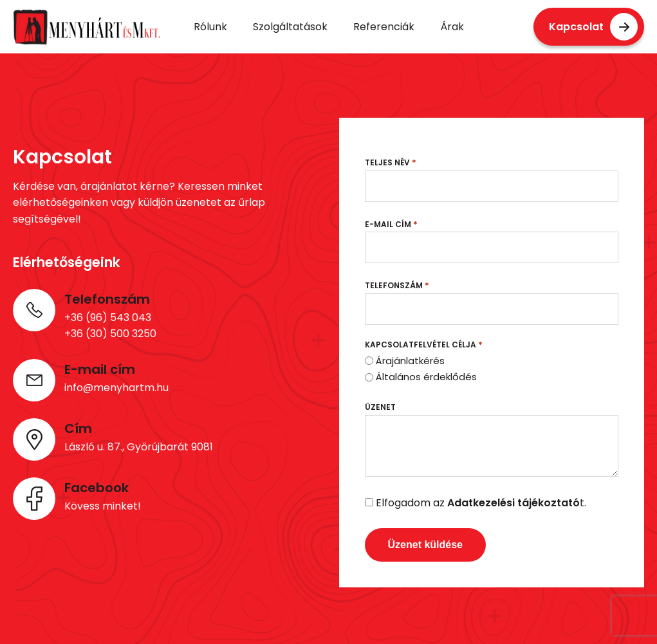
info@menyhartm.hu (116, 388)
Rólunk (210, 27)
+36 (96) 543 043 (108, 317)
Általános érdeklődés (426, 377)
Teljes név (391, 162)
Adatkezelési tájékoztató (514, 503)
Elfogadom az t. (481, 503)
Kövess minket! (103, 506)
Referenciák (384, 27)
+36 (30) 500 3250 (110, 334)
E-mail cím (391, 224)
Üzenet (380, 407)
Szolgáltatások (290, 27)
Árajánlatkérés (410, 361)
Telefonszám (397, 285)
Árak (452, 27)
